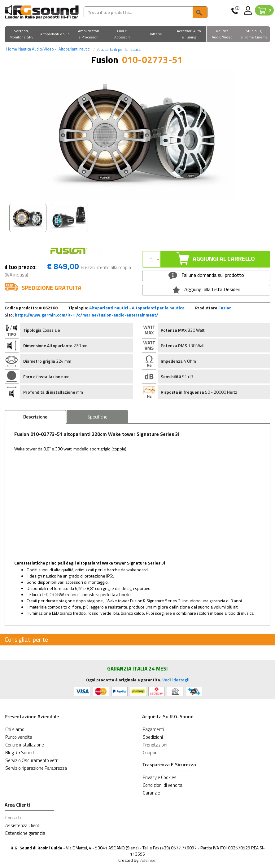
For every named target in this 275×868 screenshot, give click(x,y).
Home (12, 49)
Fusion (225, 308)
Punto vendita (19, 737)
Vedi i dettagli (176, 680)
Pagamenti (153, 729)
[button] (21, 35)
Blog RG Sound (20, 753)
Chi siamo (15, 729)
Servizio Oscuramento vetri (32, 760)
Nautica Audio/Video (36, 49)
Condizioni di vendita (163, 785)
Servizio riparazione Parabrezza (36, 768)
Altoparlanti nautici (73, 49)
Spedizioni (153, 737)
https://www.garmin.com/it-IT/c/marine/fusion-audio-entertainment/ (87, 315)
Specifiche (97, 417)
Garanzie (151, 793)
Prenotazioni (155, 745)
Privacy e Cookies (160, 777)
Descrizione (35, 417)
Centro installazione (25, 745)
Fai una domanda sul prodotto (206, 275)
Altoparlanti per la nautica (118, 49)
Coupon (150, 753)
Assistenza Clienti (23, 825)
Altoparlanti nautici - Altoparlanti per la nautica (137, 308)
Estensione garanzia (25, 833)
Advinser (149, 860)
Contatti (13, 818)
